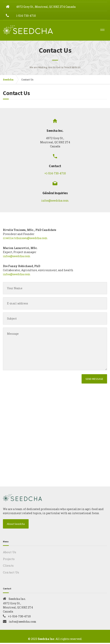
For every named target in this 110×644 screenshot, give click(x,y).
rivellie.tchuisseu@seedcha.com (25, 239)
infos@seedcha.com (55, 202)
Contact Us (11, 573)
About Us (10, 553)
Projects (9, 560)
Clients (8, 567)
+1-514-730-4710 (55, 175)
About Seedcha (16, 525)
